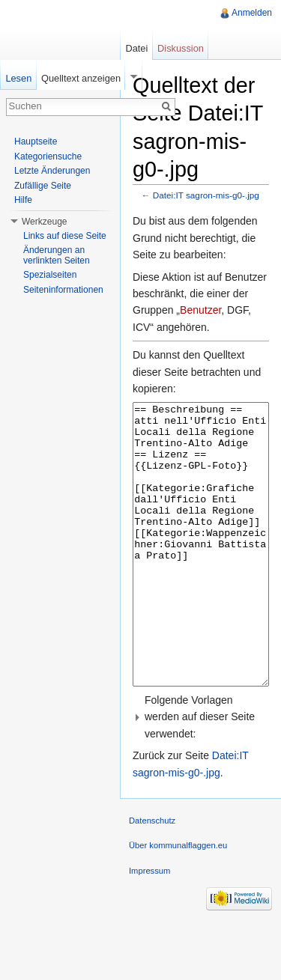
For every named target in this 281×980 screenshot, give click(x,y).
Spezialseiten (50, 275)
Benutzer (200, 310)
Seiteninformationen (63, 290)
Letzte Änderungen (52, 171)
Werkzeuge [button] (44, 222)
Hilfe (23, 200)
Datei (136, 48)
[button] (201, 773)
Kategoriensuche (48, 156)
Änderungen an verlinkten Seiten (57, 255)
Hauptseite (36, 141)
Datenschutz (152, 877)
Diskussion (181, 48)
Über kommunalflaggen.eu (178, 901)
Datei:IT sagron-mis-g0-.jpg (206, 195)
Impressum (149, 927)
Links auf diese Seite (65, 236)
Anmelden (252, 13)
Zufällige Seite (43, 186)
